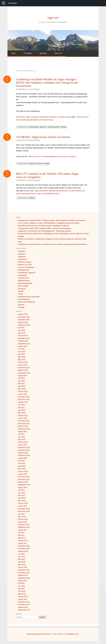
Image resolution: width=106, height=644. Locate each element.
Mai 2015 (21, 589)
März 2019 (22, 501)
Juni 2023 (21, 381)
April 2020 (22, 466)
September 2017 (24, 527)
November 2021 (24, 424)
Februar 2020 (23, 472)
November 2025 (24, 320)
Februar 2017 (23, 541)
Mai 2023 (21, 384)
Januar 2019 (22, 506)
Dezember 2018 (24, 509)
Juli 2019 (21, 490)
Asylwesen (22, 257)
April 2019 (22, 498)
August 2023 (22, 376)
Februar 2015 (23, 597)
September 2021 (24, 429)
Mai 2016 (21, 559)
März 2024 (22, 360)
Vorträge (21, 307)
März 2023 (22, 389)
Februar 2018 (23, 519)
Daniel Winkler (35, 89)
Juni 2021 (21, 437)
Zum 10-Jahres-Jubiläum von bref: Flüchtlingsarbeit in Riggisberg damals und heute (49, 223)
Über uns (58, 53)
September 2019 (24, 485)
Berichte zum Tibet (25, 265)
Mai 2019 (21, 495)
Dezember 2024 (24, 338)
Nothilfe (63, 127)
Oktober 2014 (23, 607)
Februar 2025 (23, 336)
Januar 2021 (22, 445)
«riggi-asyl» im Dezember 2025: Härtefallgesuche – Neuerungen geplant (44, 231)
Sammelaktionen (24, 299)
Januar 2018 (22, 522)
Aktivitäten (22, 251)
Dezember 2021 (24, 421)
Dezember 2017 (24, 525)
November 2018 (24, 511)
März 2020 (22, 469)
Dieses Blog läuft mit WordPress (39, 634)
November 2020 (24, 450)
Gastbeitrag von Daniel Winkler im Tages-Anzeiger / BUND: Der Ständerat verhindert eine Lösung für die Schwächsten (47, 83)
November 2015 (24, 573)
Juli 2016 (21, 554)
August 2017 (22, 530)
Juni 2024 (21, 352)
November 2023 (24, 368)
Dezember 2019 (24, 477)
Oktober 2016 (23, 551)
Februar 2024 (23, 362)
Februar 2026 (23, 314)
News (14, 53)
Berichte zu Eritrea (36, 164)
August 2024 (22, 346)
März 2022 (22, 413)
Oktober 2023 (23, 370)
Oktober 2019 (23, 482)
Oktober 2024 (23, 341)
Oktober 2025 (23, 322)
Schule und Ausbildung (26, 302)
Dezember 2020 (24, 447)
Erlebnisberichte (24, 270)
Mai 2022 (21, 408)
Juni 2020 (21, 463)
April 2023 (22, 386)
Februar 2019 (23, 503)
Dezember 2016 (24, 546)
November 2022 (24, 400)
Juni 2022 (21, 405)
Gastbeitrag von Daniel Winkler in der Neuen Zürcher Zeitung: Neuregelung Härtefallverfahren (52, 244)
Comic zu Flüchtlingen (26, 267)
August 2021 (22, 432)
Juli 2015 (21, 583)
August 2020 (22, 458)
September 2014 (24, 610)
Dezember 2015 (24, 570)
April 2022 (22, 410)
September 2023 (24, 373)
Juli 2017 (21, 533)
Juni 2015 (21, 586)
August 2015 (22, 581)
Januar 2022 (22, 418)
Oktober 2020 (23, 453)
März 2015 (22, 594)
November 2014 (24, 605)
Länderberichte (23, 278)
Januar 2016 (22, 567)
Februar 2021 (23, 442)
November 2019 (24, 479)
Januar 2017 (22, 543)
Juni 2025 (21, 330)
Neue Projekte (23, 286)
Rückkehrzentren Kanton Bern (29, 297)
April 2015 (22, 591)
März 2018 (22, 517)
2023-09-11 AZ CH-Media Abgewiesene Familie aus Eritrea (52, 156)
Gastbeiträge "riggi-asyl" (38, 127)
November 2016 (24, 549)
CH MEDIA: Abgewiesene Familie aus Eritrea (43, 137)
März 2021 (22, 440)
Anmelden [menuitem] (13, 3)
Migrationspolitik (54, 127)
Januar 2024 (22, 365)
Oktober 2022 (23, 402)
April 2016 (22, 562)
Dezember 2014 (24, 602)
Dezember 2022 (24, 397)
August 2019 (22, 487)
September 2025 (24, 325)
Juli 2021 (21, 434)
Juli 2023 (21, 378)
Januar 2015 (22, 599)
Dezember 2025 (24, 317)
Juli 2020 (21, 461)
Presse (20, 294)
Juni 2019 (21, 493)
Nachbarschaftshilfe (25, 283)
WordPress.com (73, 634)
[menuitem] (4, 3)
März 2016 (22, 565)
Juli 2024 (21, 349)
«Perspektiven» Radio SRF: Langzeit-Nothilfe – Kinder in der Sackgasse (44, 228)
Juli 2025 (21, 328)
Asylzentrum (22, 259)
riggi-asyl (53, 18)
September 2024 (24, 344)
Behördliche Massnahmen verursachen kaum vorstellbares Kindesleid (43, 226)
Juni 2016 (21, 557)
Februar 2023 (23, 392)
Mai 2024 (21, 354)
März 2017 (22, 538)
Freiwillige (28, 53)
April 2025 (22, 333)
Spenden (43, 53)
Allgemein (21, 254)
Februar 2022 (23, 416)
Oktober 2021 (23, 426)
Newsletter (22, 289)
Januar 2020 (22, 474)
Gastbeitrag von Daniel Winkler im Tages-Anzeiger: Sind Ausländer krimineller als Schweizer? (52, 220)
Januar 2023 (22, 394)
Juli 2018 (21, 514)
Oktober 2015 (23, 575)
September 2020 (24, 455)
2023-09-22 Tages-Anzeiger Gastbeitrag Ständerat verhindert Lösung (44, 117)
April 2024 (22, 357)
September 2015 (24, 578)
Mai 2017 (21, 535)
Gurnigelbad (22, 275)
